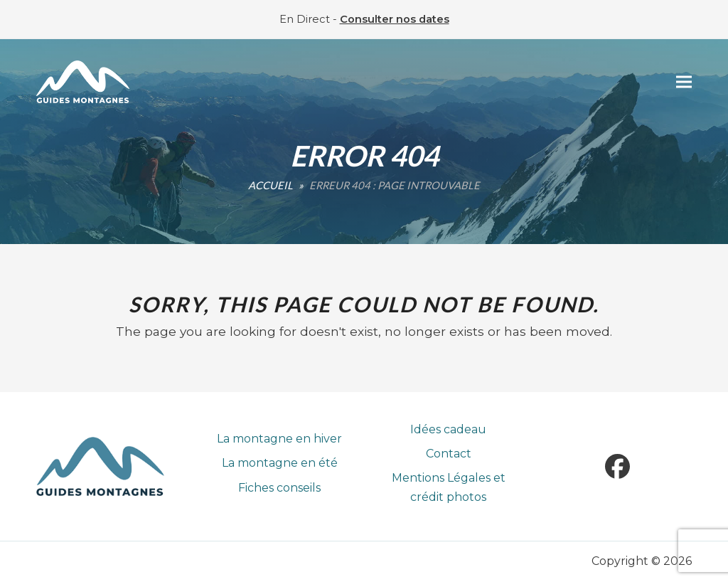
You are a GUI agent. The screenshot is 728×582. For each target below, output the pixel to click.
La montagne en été (280, 463)
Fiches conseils (279, 488)
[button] (684, 82)
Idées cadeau (448, 429)
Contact (449, 454)
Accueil (271, 185)
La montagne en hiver (279, 439)
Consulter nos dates (395, 19)
